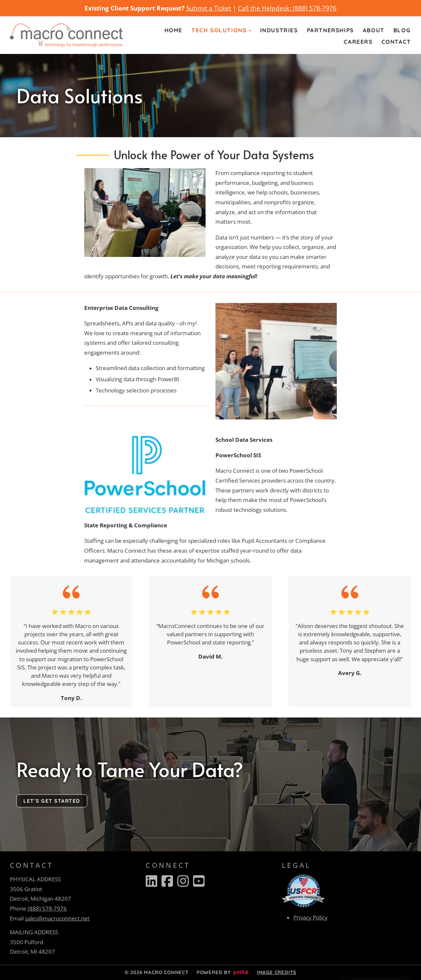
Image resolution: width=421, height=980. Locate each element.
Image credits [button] (277, 972)
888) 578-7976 (316, 8)
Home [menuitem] (173, 30)
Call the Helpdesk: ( (266, 8)
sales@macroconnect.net (57, 918)
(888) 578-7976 (47, 908)
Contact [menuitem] (396, 42)
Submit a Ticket (209, 8)
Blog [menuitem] (402, 30)
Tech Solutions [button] (221, 30)
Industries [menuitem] (279, 30)
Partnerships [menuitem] (330, 30)
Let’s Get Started (52, 801)
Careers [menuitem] (358, 42)
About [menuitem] (374, 30)
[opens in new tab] (303, 890)
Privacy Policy (310, 917)
